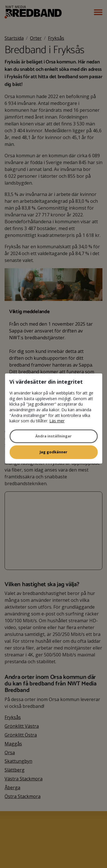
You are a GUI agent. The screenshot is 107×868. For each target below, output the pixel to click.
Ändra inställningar (53, 436)
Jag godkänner (53, 452)
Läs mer (57, 421)
